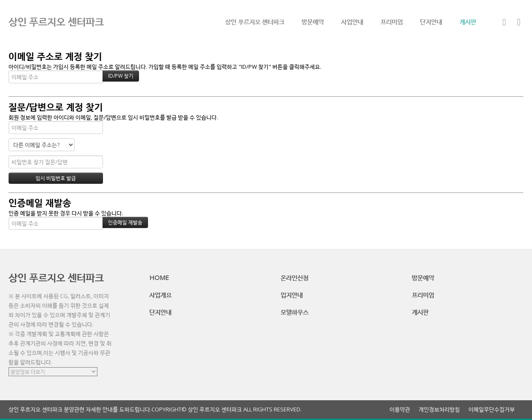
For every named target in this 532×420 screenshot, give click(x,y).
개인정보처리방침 (439, 409)
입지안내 (292, 295)
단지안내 (431, 21)
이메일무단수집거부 (492, 409)
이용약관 (400, 409)
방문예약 (313, 21)
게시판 (468, 21)
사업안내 (352, 21)
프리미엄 (392, 21)
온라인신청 (295, 277)
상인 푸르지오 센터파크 (255, 21)
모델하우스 (295, 312)
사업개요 (160, 295)
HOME (159, 277)
